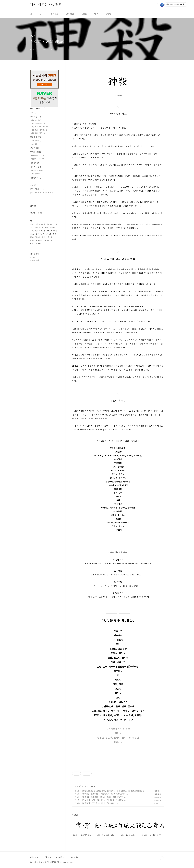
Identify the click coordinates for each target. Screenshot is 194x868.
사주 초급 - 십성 (38, 123)
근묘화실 (38, 237)
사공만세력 (36, 178)
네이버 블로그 (61, 857)
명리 (32, 237)
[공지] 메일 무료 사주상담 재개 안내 (42, 193)
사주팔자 (47, 240)
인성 (55, 224)
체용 (48, 231)
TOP (162, 858)
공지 (41, 14)
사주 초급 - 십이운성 (40, 130)
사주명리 (49, 224)
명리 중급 (70, 14)
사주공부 (52, 227)
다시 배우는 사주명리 (46, 5)
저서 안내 (36, 174)
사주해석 (38, 244)
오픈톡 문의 (47, 857)
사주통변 (54, 231)
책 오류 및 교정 (38, 170)
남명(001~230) (37, 156)
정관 (44, 237)
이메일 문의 (34, 857)
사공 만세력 (75, 857)
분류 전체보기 (38, 108)
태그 (96, 14)
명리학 (41, 227)
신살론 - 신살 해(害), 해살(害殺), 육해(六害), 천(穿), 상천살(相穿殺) (100, 794)
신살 (48, 237)
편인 (52, 240)
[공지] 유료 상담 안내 (37, 189)
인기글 (40, 213)
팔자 (36, 227)
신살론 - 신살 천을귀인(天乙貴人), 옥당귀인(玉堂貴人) (95, 803)
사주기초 (39, 240)
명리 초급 (55, 14)
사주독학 (42, 224)
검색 (156, 5)
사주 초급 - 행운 (38, 133)
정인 (52, 237)
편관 (47, 227)
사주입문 (42, 231)
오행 (32, 244)
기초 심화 (36, 141)
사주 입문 (36, 120)
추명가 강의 (36, 152)
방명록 (108, 14)
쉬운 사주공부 (39, 234)
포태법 (32, 240)
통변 (36, 231)
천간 (54, 234)
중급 (34, 144)
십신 (32, 234)
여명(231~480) (37, 159)
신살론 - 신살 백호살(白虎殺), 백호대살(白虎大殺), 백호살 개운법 (99, 800)
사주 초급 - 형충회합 (39, 127)
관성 (36, 224)
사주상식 (35, 163)
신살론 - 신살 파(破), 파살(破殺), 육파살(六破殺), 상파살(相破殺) (99, 797)
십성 (32, 224)
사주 (32, 231)
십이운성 (48, 234)
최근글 (33, 213)
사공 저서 (36, 167)
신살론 (84, 14)
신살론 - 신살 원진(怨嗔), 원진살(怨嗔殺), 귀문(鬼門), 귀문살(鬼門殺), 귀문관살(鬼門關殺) (108, 791)
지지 (32, 227)
